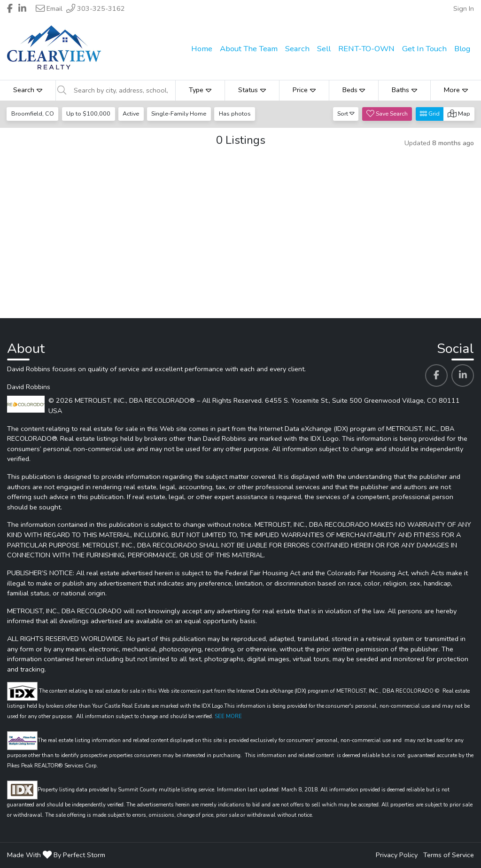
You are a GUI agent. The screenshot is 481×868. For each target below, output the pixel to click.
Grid (430, 113)
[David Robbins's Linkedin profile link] (463, 375)
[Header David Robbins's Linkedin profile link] (22, 8)
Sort (346, 113)
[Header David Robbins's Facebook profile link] (10, 8)
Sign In (464, 8)
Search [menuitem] (297, 49)
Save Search (387, 113)
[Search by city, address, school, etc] (122, 90)
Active (131, 113)
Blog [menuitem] (462, 49)
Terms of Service (449, 855)
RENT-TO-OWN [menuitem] (366, 49)
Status (252, 90)
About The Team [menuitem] (249, 49)
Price (304, 90)
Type (200, 90)
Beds (354, 90)
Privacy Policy (397, 855)
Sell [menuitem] (324, 49)
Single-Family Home (179, 113)
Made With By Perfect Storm (56, 855)
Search (28, 90)
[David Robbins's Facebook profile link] (436, 375)
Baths (404, 90)
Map (459, 113)
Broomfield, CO (33, 113)
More (456, 90)
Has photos (235, 113)
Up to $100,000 (88, 113)
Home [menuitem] (202, 49)
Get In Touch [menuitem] (424, 49)
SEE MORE (228, 716)
